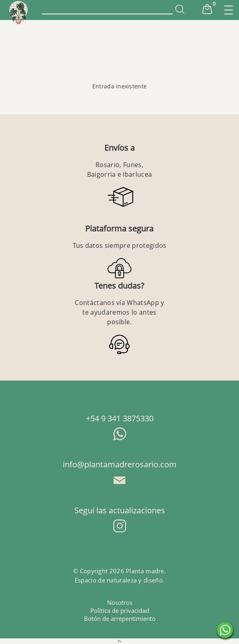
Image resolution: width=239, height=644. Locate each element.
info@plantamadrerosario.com (120, 464)
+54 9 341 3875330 (120, 418)
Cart (207, 9)
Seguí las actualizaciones (120, 510)
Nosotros (120, 602)
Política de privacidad (120, 610)
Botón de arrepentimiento (120, 618)
